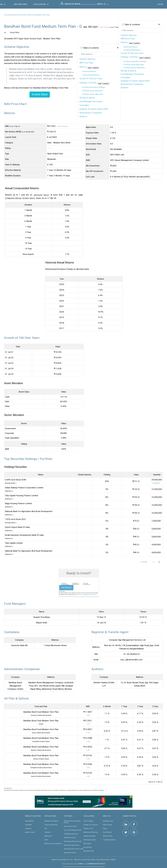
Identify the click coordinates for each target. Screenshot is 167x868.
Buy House (87, 843)
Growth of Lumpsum (91, 825)
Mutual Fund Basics (51, 821)
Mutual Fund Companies (53, 843)
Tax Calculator (88, 821)
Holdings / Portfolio (129, 57)
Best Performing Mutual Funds (72, 822)
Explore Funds (30, 832)
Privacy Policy (81, 594)
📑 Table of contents (131, 25)
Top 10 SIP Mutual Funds (73, 830)
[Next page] (159, 562)
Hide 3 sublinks (145, 58)
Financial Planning (51, 825)
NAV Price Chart (128, 39)
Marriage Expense (90, 840)
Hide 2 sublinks (134, 43)
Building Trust (108, 821)
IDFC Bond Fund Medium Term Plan (37, 15)
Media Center (108, 836)
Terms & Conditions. (92, 594)
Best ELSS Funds (70, 837)
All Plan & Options (129, 71)
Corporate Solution (109, 840)
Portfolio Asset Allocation (134, 65)
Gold (46, 840)
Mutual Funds (17, 15)
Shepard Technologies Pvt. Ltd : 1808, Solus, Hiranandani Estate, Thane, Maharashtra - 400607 (84, 859)
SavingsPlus (29, 821)
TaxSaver (28, 828)
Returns (124, 42)
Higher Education (90, 836)
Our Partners (107, 832)
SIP (46, 828)
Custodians (126, 77)
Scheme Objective (129, 35)
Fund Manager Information (132, 74)
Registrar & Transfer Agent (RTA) (135, 81)
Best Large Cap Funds (72, 845)
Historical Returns (131, 47)
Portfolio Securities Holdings (135, 61)
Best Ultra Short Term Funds (74, 849)
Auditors (125, 88)
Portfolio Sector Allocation (134, 68)
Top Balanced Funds (71, 834)
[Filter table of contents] (140, 30)
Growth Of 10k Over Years (132, 53)
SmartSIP (28, 825)
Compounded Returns (132, 50)
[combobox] (77, 4)
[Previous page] (154, 562)
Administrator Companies (132, 84)
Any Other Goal (89, 851)
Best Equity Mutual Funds (73, 841)
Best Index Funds (70, 852)
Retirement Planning (91, 832)
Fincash (7, 15)
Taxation (47, 832)
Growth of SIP (88, 828)
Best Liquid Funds (70, 826)
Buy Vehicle (88, 847)
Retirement (48, 836)
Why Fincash (107, 825)
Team (105, 828)
